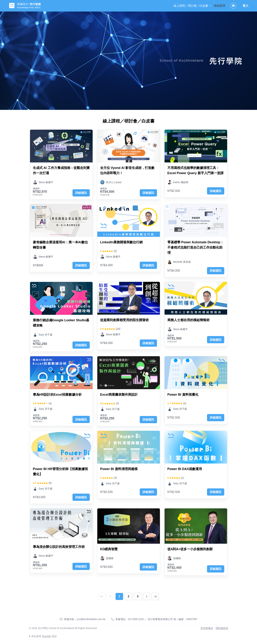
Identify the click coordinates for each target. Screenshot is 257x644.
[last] (155, 596)
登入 (245, 6)
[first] (102, 596)
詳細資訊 (81, 193)
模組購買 (220, 6)
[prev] (110, 596)
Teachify (46, 636)
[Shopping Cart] (233, 6)
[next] (147, 596)
